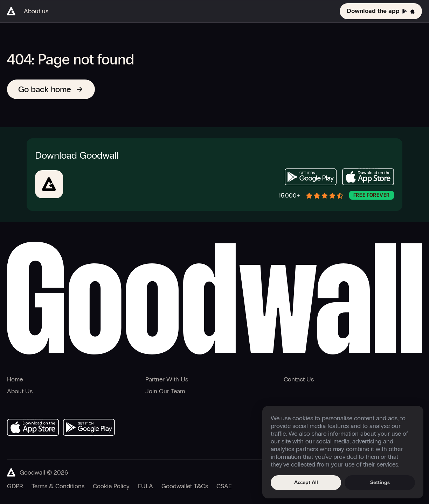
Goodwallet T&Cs (185, 486)
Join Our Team (165, 391)
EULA (146, 486)
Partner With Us (167, 379)
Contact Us (299, 379)
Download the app (381, 11)
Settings (380, 482)
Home (15, 379)
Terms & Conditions (58, 486)
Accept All (306, 482)
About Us (20, 391)
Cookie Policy (111, 486)
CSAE (224, 486)
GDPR (15, 486)
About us (36, 11)
